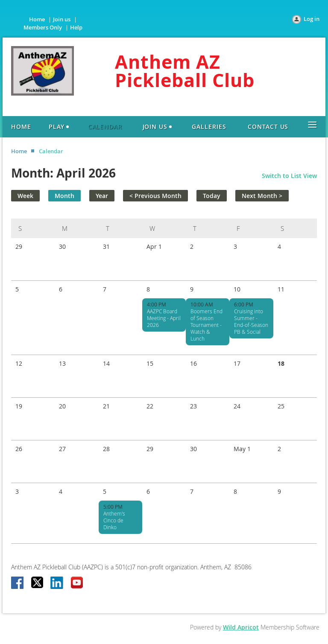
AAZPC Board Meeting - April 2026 (164, 318)
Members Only (43, 27)
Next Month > (262, 196)
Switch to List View (289, 176)
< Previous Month (155, 196)
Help (76, 27)
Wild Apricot (241, 627)
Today (212, 196)
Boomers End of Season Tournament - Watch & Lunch (206, 325)
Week (25, 196)
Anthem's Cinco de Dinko (114, 520)
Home (37, 19)
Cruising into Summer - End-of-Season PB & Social (251, 321)
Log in (312, 19)
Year (102, 196)
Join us (62, 19)
